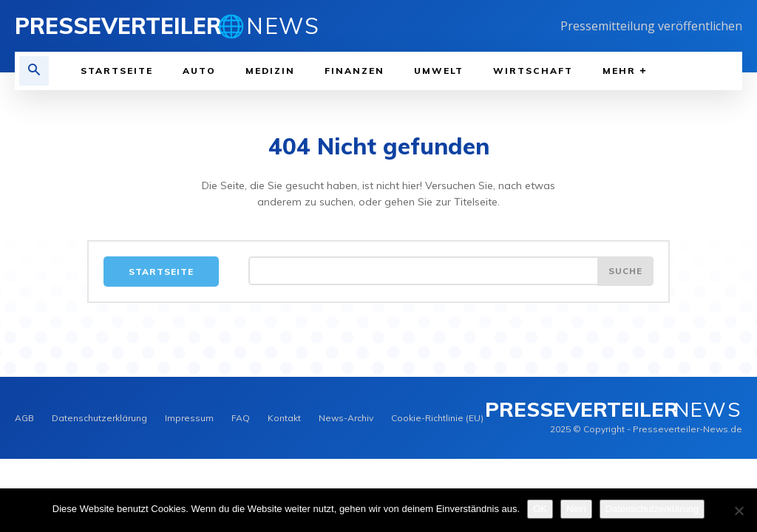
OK (540, 509)
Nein (576, 509)
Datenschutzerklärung (652, 509)
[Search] (625, 272)
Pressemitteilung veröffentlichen (651, 26)
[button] (34, 71)
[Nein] (739, 511)
